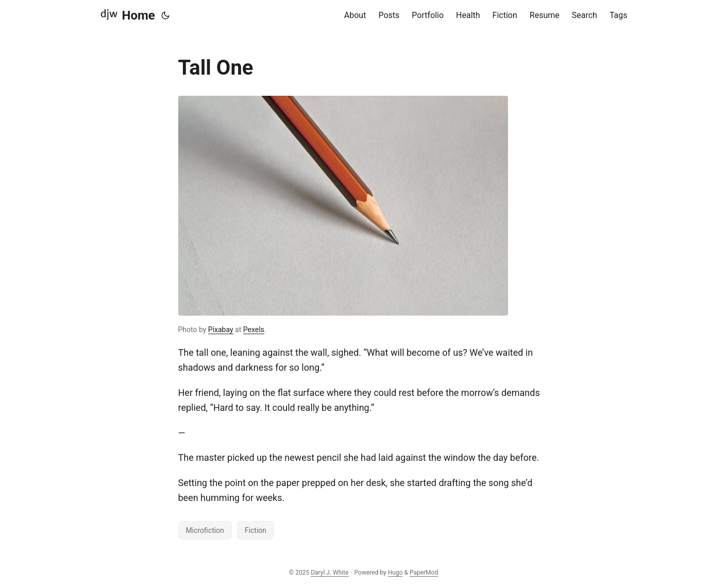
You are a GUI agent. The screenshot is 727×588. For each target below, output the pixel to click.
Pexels (254, 330)
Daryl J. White (329, 573)
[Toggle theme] (165, 15)
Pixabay (221, 330)
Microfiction (205, 530)
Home (128, 15)
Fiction (256, 530)
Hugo (395, 573)
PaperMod (424, 573)
